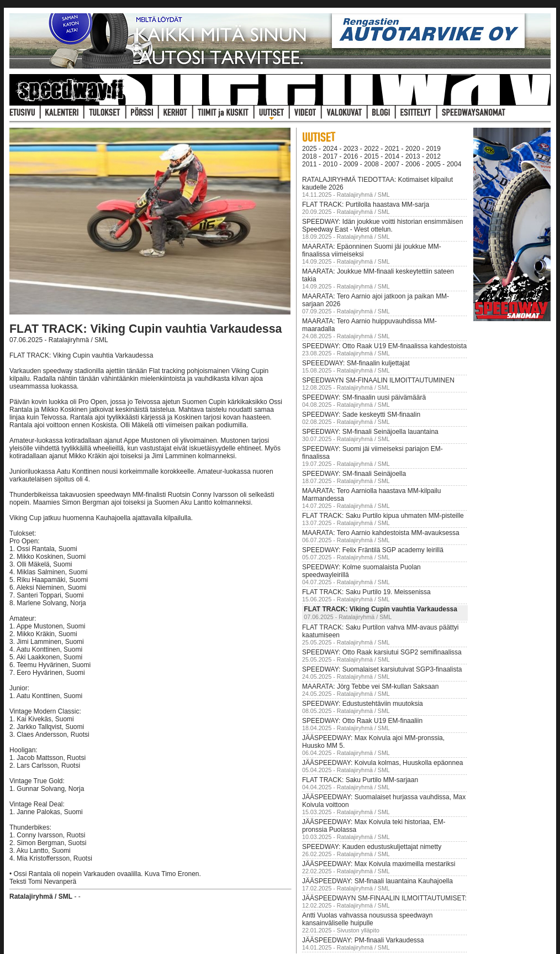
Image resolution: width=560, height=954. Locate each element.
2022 (371, 149)
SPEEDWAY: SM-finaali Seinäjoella (354, 474)
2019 (433, 149)
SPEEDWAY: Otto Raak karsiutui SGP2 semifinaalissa (382, 652)
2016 (351, 156)
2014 (392, 156)
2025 (310, 149)
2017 (330, 156)
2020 (413, 149)
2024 (330, 149)
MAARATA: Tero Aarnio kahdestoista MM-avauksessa (381, 533)
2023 (351, 149)
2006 (413, 164)
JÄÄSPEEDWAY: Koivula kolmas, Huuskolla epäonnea (382, 763)
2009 (351, 164)
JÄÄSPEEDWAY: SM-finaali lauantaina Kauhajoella (377, 881)
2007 (392, 164)
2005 (433, 164)
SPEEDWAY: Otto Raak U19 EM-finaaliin (362, 721)
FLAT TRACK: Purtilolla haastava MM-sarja (366, 205)
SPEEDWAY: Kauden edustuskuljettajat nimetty (372, 847)
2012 (433, 156)
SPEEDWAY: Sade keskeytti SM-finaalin (361, 415)
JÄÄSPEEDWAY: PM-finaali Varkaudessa (363, 940)
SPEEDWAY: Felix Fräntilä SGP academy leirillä (373, 550)
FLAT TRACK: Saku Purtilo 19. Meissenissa (366, 592)
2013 (413, 156)
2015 (371, 156)
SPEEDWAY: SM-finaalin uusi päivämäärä (364, 397)
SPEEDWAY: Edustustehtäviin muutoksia (363, 704)
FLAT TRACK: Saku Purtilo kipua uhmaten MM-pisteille (383, 516)
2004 (454, 164)
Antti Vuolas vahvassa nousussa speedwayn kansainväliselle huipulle (367, 919)
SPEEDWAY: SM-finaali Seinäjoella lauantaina (370, 432)
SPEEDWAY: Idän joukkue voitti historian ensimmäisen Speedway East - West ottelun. (382, 226)
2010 (330, 164)
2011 (310, 164)
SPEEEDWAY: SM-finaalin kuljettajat (356, 363)
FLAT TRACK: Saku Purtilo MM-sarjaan (360, 780)
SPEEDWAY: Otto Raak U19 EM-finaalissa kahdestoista (384, 346)
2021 (392, 149)
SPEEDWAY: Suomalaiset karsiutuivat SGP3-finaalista (382, 669)
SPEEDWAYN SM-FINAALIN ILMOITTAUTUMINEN (378, 380)
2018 (310, 156)
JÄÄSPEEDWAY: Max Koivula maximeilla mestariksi (379, 864)
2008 (371, 164)
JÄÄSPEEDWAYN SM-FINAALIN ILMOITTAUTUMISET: (384, 898)
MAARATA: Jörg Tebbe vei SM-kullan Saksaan (370, 686)
